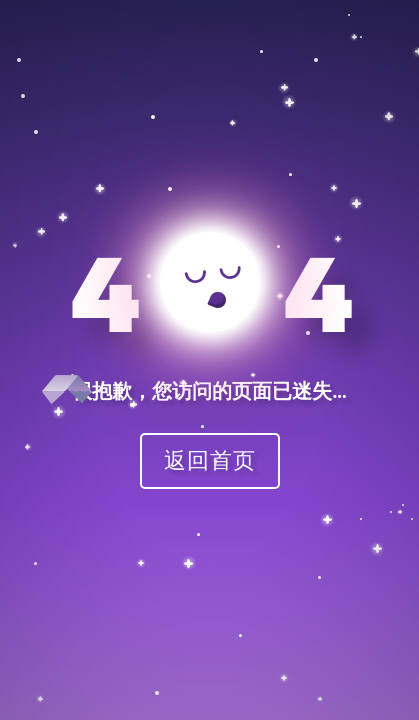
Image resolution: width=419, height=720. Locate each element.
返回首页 (210, 459)
